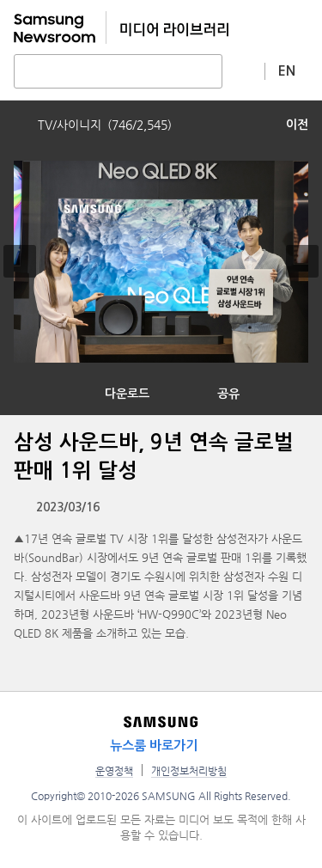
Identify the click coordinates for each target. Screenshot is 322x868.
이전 (297, 125)
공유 (228, 394)
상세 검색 (244, 70)
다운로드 (127, 394)
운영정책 (114, 771)
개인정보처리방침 (189, 771)
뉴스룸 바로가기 (154, 746)
